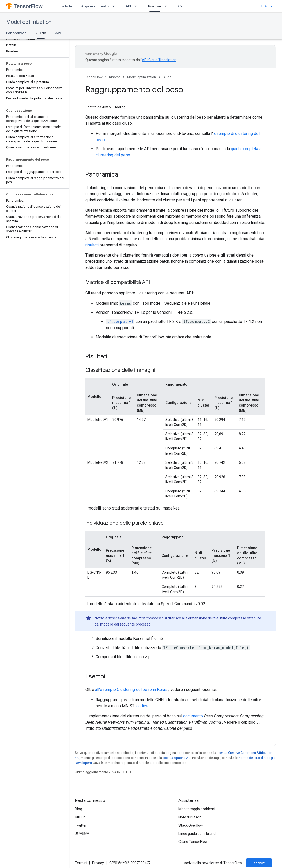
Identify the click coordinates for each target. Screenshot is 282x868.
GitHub (266, 6)
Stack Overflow (191, 825)
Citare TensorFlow (193, 842)
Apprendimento (95, 6)
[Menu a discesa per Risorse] (167, 6)
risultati (92, 245)
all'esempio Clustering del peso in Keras (131, 690)
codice (142, 706)
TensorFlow (94, 77)
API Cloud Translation (159, 60)
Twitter (81, 825)
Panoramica (16, 33)
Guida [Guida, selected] (41, 33)
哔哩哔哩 (82, 834)
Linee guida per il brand (197, 834)
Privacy (98, 863)
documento (193, 716)
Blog (78, 809)
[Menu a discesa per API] (137, 6)
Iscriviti (259, 863)
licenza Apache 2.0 (177, 758)
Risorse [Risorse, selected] (155, 6)
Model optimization (29, 22)
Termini (81, 863)
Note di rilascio (190, 817)
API (128, 6)
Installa (66, 6)
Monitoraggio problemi (197, 809)
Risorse (115, 77)
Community (188, 6)
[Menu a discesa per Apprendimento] (115, 6)
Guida (167, 77)
